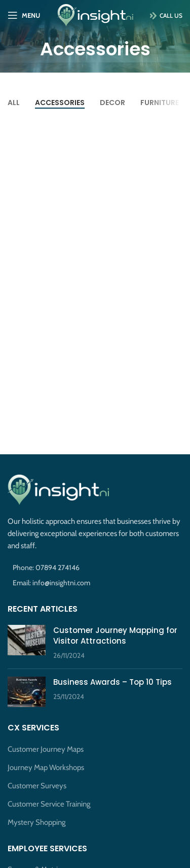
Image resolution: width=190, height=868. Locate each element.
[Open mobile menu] (24, 15)
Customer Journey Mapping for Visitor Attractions (115, 636)
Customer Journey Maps (46, 749)
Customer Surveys (37, 786)
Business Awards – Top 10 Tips (112, 682)
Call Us (163, 16)
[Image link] (58, 489)
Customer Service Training (49, 804)
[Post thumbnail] (27, 643)
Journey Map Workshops (46, 767)
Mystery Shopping (36, 822)
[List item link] (95, 567)
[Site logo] (95, 15)
